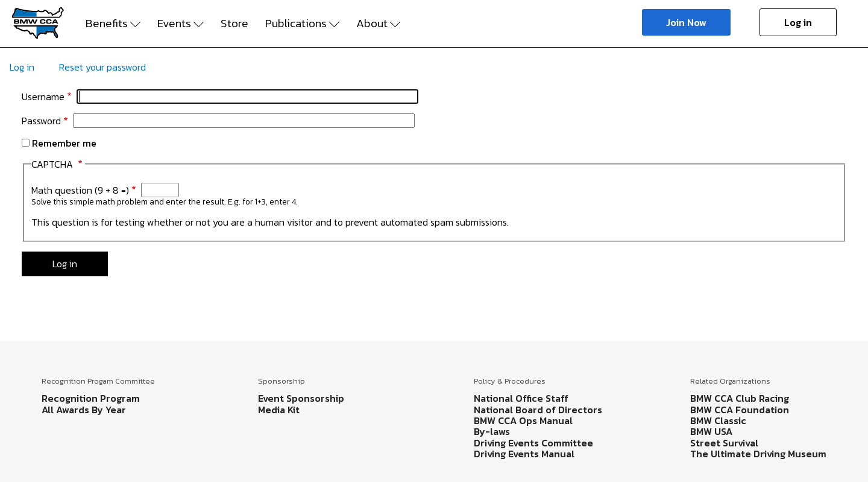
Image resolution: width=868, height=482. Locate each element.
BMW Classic (718, 420)
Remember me (64, 143)
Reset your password (102, 67)
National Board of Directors (538, 410)
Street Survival (724, 443)
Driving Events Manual (524, 454)
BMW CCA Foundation (740, 410)
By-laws (492, 431)
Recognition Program (91, 398)
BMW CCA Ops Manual (523, 420)
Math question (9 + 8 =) (80, 190)
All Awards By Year (84, 410)
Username (43, 97)
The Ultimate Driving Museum (758, 454)
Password (41, 121)
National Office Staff (521, 398)
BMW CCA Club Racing (740, 398)
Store (234, 24)
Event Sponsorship (301, 398)
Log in (798, 22)
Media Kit (279, 410)
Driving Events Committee (533, 443)
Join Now (686, 22)
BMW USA (711, 431)
